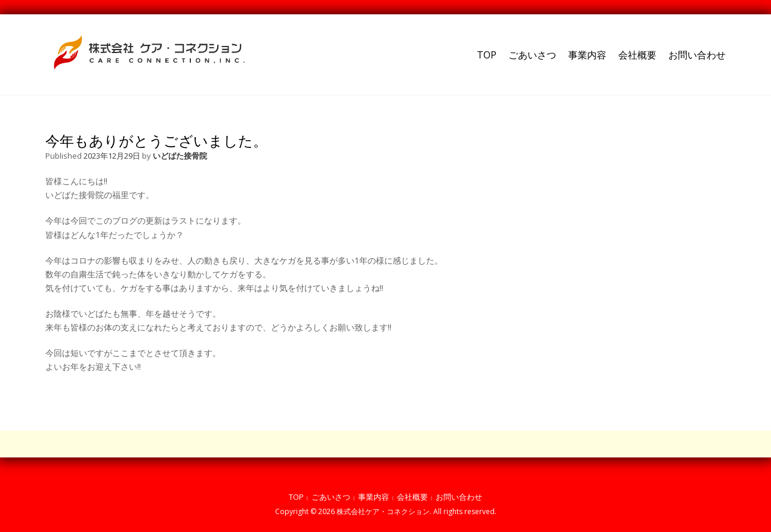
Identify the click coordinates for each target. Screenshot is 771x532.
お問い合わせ (697, 55)
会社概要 (637, 55)
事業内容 (587, 55)
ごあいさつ (532, 55)
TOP (487, 55)
